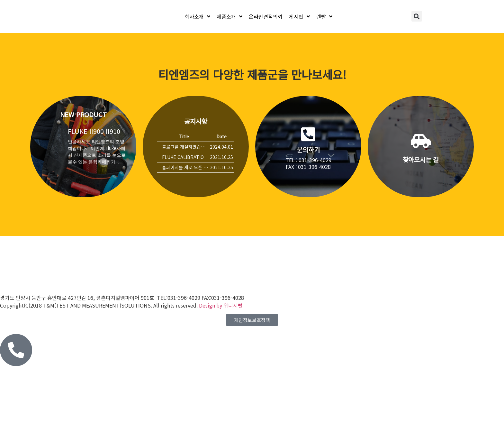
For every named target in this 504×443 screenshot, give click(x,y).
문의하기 (308, 149)
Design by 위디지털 (221, 305)
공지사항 (196, 121)
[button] (417, 16)
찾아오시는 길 (421, 159)
